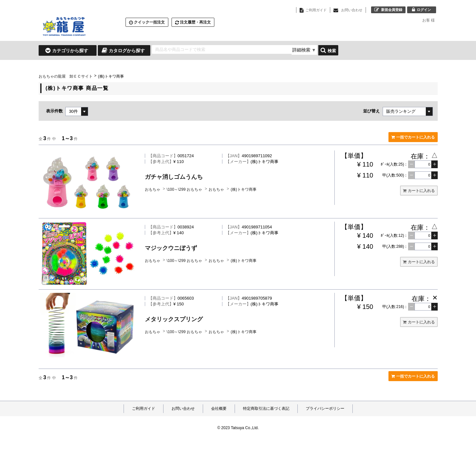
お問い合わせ (183, 409)
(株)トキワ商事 (244, 189)
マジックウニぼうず (171, 248)
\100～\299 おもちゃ (185, 189)
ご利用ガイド (144, 409)
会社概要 (219, 409)
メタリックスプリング (174, 319)
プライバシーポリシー (325, 409)
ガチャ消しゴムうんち (174, 177)
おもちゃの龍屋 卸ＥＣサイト (66, 76)
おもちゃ (153, 189)
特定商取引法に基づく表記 (266, 409)
